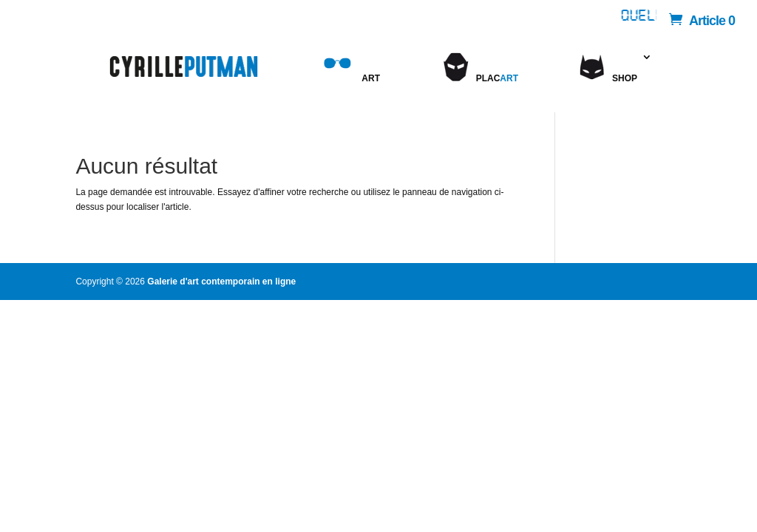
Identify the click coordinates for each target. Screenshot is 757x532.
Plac (479, 83)
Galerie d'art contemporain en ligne (221, 282)
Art (350, 83)
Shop (625, 78)
